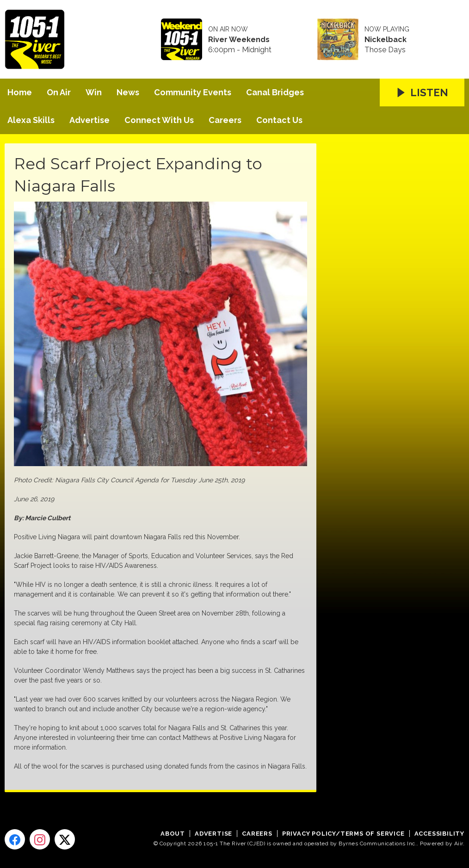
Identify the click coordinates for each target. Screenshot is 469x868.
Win (94, 92)
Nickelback (386, 40)
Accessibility (439, 834)
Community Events (193, 92)
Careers (225, 120)
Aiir (459, 843)
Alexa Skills (31, 120)
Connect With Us (159, 120)
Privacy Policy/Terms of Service (343, 834)
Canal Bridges (275, 92)
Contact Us (279, 120)
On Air (59, 92)
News (128, 92)
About (173, 834)
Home (20, 92)
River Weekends (239, 40)
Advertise (89, 120)
